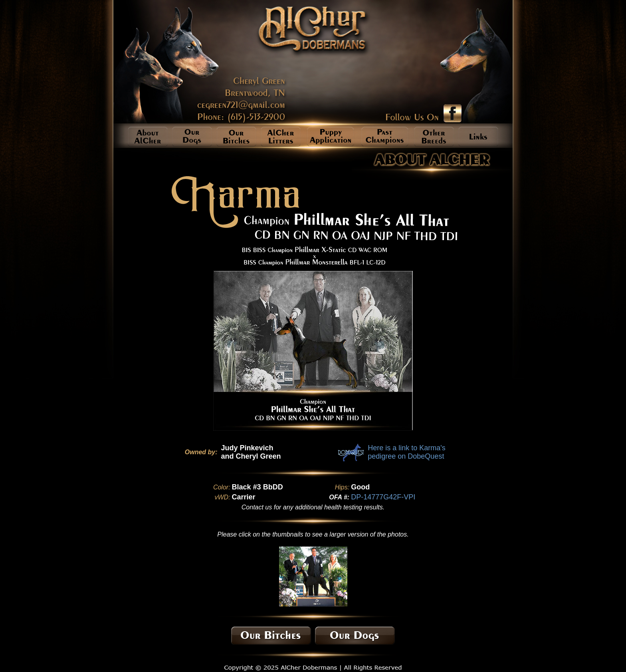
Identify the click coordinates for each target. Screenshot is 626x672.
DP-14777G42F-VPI (383, 497)
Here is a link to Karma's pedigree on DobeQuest (407, 452)
